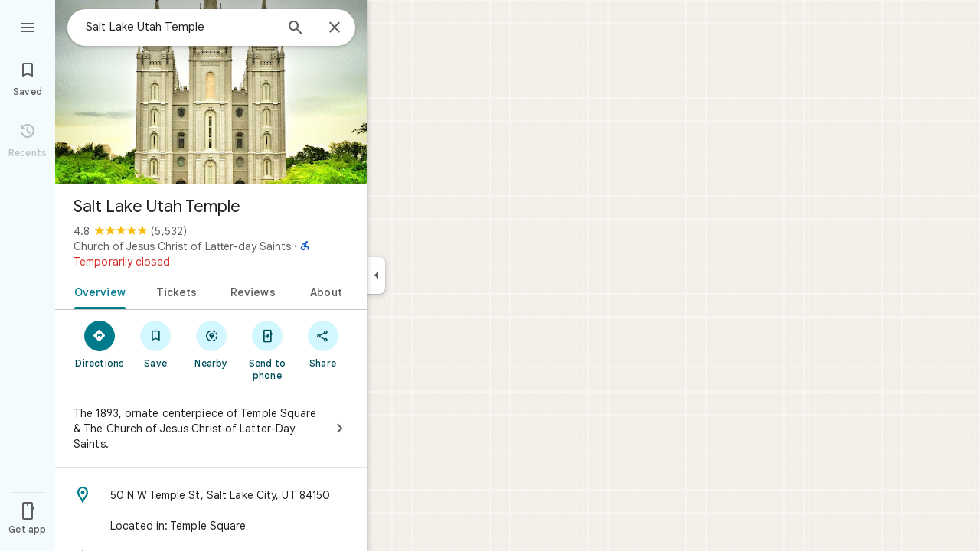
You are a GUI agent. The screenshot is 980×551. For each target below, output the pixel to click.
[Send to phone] (267, 350)
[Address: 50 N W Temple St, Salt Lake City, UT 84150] (211, 495)
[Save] (156, 344)
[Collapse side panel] (376, 275)
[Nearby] (212, 344)
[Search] (296, 29)
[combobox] (180, 27)
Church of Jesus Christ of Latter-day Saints (182, 246)
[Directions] (100, 344)
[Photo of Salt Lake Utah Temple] (211, 92)
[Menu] (28, 26)
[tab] (97, 291)
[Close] (335, 28)
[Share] (323, 344)
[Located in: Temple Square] (211, 526)
